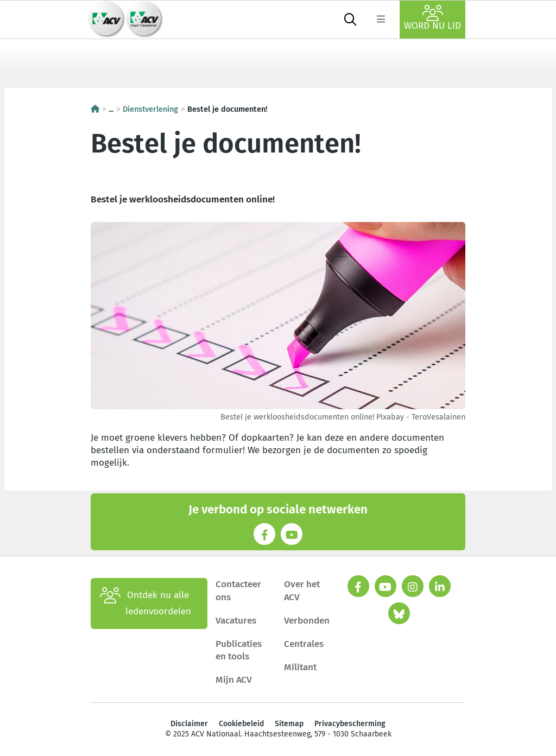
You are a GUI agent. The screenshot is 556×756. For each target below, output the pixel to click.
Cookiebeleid (241, 724)
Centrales (304, 644)
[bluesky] (399, 613)
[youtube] (386, 586)
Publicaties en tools (239, 650)
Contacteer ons (238, 590)
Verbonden (307, 621)
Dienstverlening (150, 109)
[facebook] (358, 586)
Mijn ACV (234, 680)
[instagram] (413, 586)
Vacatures (236, 621)
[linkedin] (440, 586)
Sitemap (289, 724)
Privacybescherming (350, 724)
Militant (300, 667)
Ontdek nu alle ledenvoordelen (146, 603)
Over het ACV (302, 590)
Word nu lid (432, 18)
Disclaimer (189, 724)
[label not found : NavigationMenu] (381, 20)
